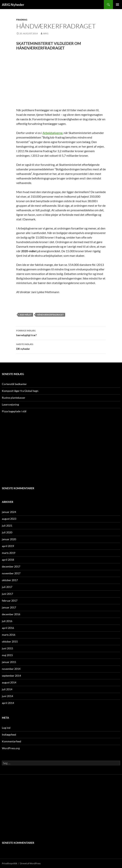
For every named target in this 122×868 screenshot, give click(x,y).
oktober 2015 (10, 641)
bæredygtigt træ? (61, 333)
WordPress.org (11, 748)
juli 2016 (7, 621)
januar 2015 (9, 662)
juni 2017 (7, 594)
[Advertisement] (61, 79)
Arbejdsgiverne (53, 133)
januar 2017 (9, 607)
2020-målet (26, 315)
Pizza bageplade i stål (14, 411)
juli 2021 (7, 526)
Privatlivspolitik (10, 863)
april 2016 (8, 628)
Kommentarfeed (12, 741)
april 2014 (8, 703)
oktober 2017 (10, 580)
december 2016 (11, 614)
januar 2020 (9, 539)
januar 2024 (9, 512)
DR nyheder (61, 346)
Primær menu (117, 5)
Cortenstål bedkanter (14, 384)
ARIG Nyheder (13, 5)
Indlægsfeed (9, 735)
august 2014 (9, 682)
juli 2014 (7, 689)
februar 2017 (10, 601)
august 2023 (9, 519)
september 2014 (11, 676)
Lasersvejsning (10, 404)
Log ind (6, 728)
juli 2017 (7, 587)
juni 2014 (7, 696)
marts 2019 (9, 553)
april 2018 (8, 560)
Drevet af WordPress (30, 863)
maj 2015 (7, 655)
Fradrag (22, 20)
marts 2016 (9, 635)
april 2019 (8, 546)
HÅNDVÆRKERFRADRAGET (50, 315)
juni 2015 (7, 648)
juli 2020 (7, 532)
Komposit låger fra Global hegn (20, 391)
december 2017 (11, 566)
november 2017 (11, 573)
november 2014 (11, 669)
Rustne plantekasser (14, 398)
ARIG (46, 33)
